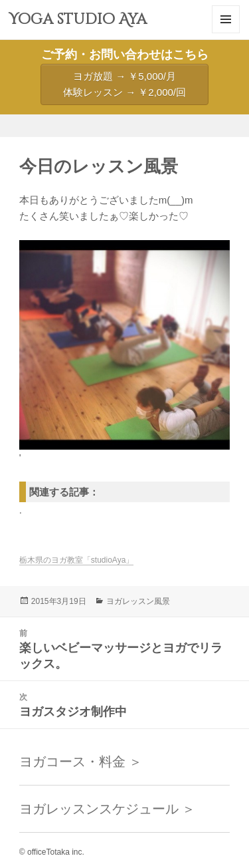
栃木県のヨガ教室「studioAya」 (76, 560)
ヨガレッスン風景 (138, 601)
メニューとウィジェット (226, 33)
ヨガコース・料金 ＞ (81, 762)
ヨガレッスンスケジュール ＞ (108, 809)
